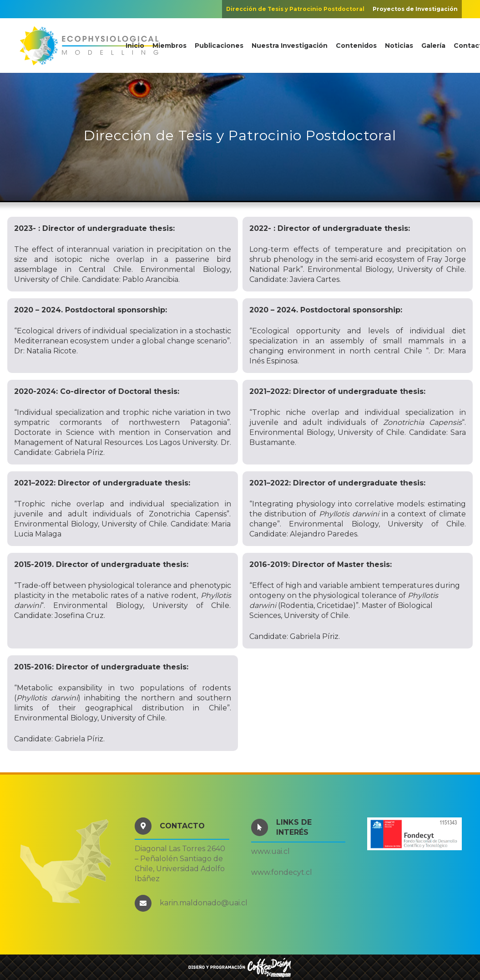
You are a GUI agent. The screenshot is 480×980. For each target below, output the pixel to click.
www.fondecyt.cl (282, 872)
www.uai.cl (270, 851)
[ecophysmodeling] (89, 46)
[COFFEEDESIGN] (240, 967)
